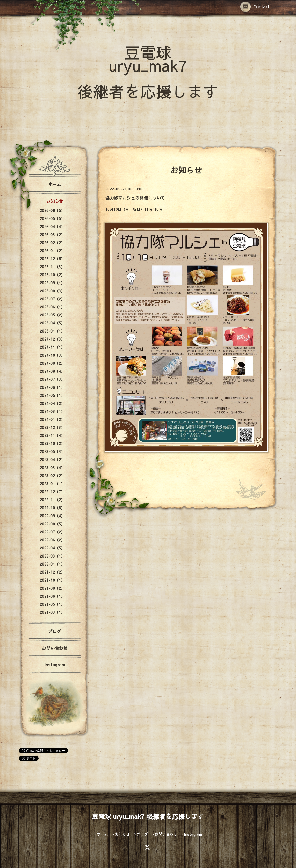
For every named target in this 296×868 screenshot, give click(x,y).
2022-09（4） (52, 516)
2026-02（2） (52, 243)
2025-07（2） (52, 299)
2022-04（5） (52, 548)
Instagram (55, 665)
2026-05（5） (52, 218)
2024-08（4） (52, 371)
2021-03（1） (52, 612)
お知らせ (55, 201)
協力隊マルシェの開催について (135, 198)
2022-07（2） (52, 532)
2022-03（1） (52, 556)
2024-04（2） (52, 403)
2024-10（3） (52, 355)
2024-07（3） (52, 379)
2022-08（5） (52, 524)
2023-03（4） (52, 468)
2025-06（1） (52, 307)
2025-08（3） (52, 291)
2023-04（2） (52, 460)
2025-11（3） (52, 267)
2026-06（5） (52, 210)
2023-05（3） (52, 451)
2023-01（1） (52, 484)
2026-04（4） (52, 227)
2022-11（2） (52, 500)
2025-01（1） (52, 331)
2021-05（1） (52, 604)
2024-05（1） (52, 395)
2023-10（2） (52, 443)
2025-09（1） (52, 283)
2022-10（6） (52, 508)
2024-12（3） (52, 339)
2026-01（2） (52, 251)
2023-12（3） (52, 427)
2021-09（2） (52, 588)
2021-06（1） (52, 596)
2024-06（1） (52, 387)
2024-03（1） (52, 411)
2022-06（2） (52, 540)
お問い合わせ (55, 648)
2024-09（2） (52, 363)
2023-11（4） (52, 435)
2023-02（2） (52, 476)
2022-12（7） (52, 492)
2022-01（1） (52, 564)
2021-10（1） (52, 580)
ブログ (55, 631)
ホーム (55, 184)
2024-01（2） (52, 419)
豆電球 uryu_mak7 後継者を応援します (148, 72)
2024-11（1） (52, 347)
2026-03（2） (52, 235)
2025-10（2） (52, 275)
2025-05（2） (52, 315)
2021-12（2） (52, 572)
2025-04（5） (52, 323)
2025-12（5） (52, 259)
